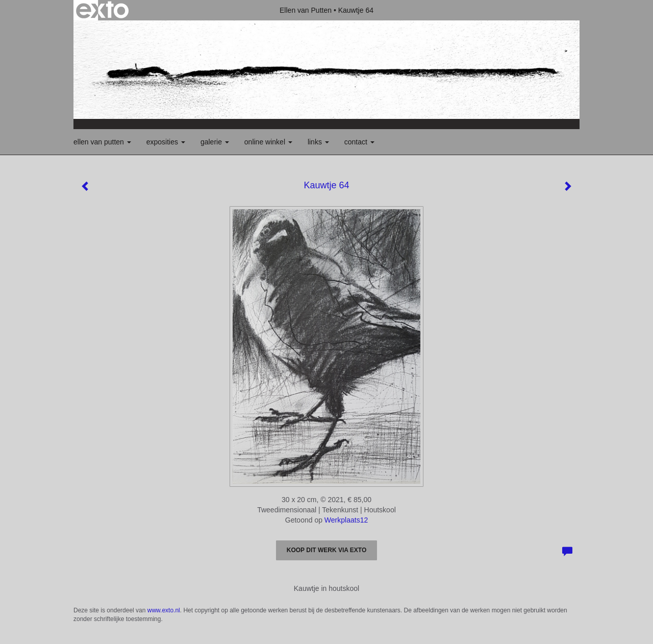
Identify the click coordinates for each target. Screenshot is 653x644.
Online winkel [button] (268, 142)
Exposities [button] (166, 142)
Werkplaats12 (346, 520)
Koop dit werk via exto (326, 550)
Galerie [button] (215, 142)
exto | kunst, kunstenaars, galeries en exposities (102, 10)
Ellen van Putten (306, 10)
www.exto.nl (164, 610)
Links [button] (318, 142)
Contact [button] (359, 142)
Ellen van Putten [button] (102, 142)
